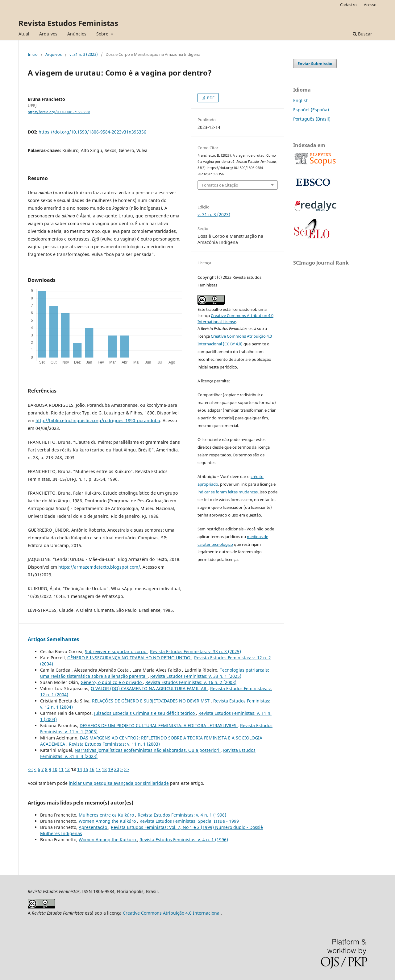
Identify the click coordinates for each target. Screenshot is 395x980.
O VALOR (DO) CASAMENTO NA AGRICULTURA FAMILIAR (149, 688)
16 (92, 769)
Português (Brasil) (312, 119)
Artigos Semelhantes (53, 639)
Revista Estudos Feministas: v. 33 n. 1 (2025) (196, 676)
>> (127, 769)
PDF (210, 98)
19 (110, 769)
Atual (24, 34)
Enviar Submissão (315, 64)
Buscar (362, 34)
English (301, 100)
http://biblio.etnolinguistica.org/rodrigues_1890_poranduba (98, 420)
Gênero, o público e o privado (112, 682)
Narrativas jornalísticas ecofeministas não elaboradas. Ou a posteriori (148, 750)
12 (67, 769)
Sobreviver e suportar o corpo (116, 651)
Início (33, 54)
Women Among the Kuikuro (108, 840)
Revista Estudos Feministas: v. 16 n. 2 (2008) (191, 682)
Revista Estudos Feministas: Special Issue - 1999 (189, 821)
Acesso (370, 5)
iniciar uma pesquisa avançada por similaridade (119, 783)
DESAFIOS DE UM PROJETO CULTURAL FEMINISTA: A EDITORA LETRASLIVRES (159, 725)
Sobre (103, 34)
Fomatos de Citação (220, 185)
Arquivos (48, 34)
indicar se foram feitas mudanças (228, 492)
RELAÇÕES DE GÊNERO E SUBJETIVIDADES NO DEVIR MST (151, 701)
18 (104, 769)
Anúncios (77, 34)
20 (117, 769)
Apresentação (94, 827)
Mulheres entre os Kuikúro (107, 815)
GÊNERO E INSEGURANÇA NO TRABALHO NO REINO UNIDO (129, 658)
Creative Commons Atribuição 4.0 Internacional (172, 913)
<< (30, 769)
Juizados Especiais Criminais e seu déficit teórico (145, 713)
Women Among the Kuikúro (108, 821)
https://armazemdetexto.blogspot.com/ (99, 567)
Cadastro (348, 5)
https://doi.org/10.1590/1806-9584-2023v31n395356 (92, 132)
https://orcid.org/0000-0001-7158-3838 (59, 112)
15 (86, 769)
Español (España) (311, 110)
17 (98, 769)
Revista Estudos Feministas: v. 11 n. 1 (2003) (114, 744)
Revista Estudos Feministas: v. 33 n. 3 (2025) (195, 651)
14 (80, 769)
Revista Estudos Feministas (68, 23)
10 (55, 769)
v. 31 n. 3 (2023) (84, 54)
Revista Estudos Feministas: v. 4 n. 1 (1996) (182, 815)
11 (61, 769)
